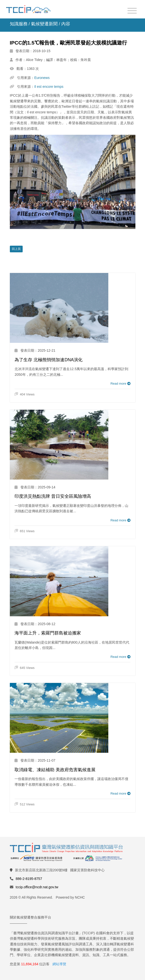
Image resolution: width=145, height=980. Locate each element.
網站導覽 (59, 964)
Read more (121, 384)
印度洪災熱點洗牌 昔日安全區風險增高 (53, 496)
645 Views (24, 668)
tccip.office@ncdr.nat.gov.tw (37, 887)
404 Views (24, 394)
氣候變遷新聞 (44, 24)
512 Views (24, 804)
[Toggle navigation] (132, 11)
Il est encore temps (49, 87)
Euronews (42, 78)
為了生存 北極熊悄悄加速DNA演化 (48, 360)
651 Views (24, 531)
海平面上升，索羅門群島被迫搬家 (48, 633)
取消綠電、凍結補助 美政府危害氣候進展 (55, 770)
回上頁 (16, 249)
